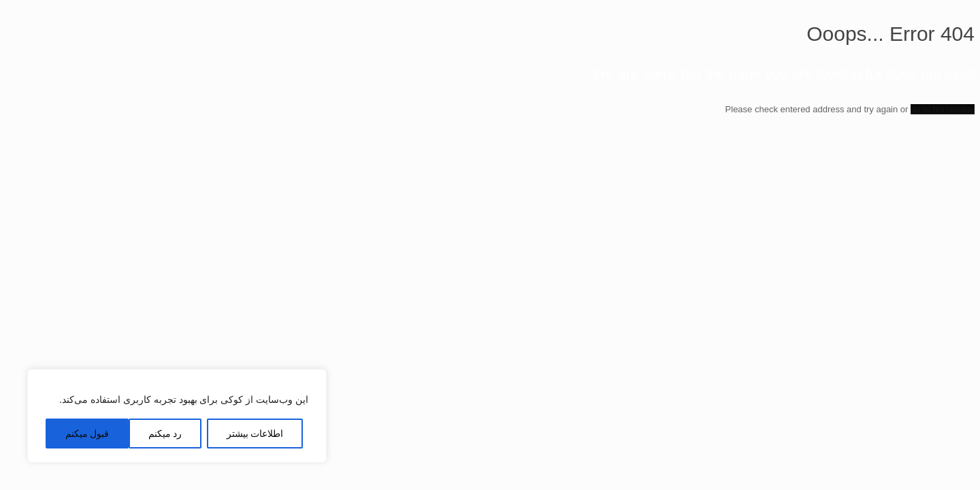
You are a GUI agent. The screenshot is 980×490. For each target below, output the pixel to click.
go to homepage (943, 109)
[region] (177, 416)
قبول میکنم (87, 434)
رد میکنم (165, 434)
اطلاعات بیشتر (255, 434)
